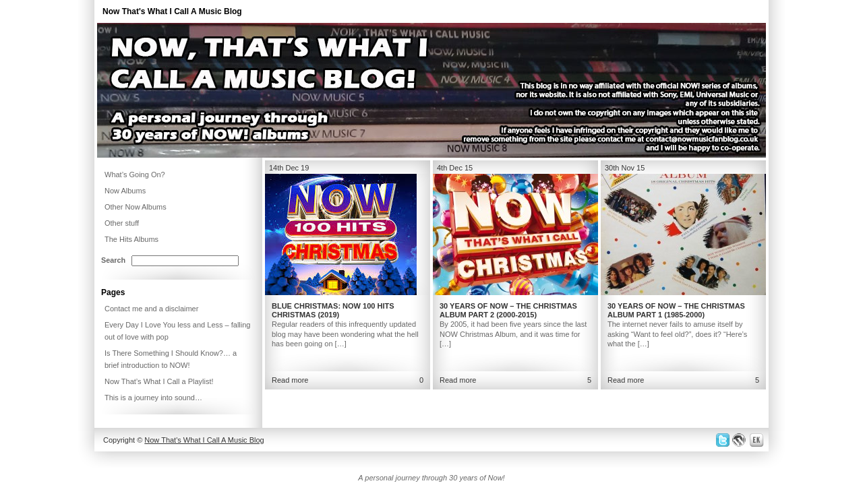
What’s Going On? (135, 175)
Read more (290, 380)
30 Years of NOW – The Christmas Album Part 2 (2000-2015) (508, 310)
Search (113, 260)
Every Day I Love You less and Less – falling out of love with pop (177, 331)
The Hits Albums (131, 239)
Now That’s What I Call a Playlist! (159, 381)
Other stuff (122, 223)
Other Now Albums (136, 207)
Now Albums (125, 191)
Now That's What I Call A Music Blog (172, 11)
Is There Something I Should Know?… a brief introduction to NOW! (171, 359)
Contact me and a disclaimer (151, 309)
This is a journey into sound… (153, 398)
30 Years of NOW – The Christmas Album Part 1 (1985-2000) (676, 310)
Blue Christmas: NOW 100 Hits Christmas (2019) (333, 310)
